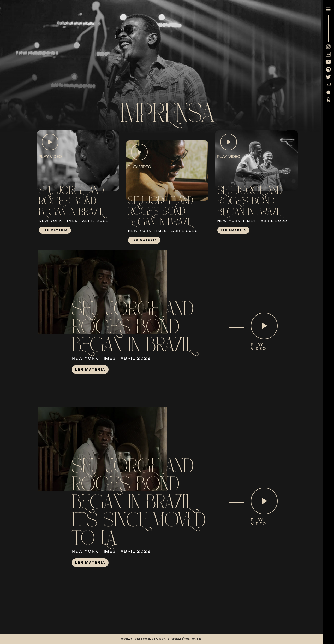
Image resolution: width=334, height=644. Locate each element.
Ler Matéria (55, 230)
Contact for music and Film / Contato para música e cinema (161, 639)
